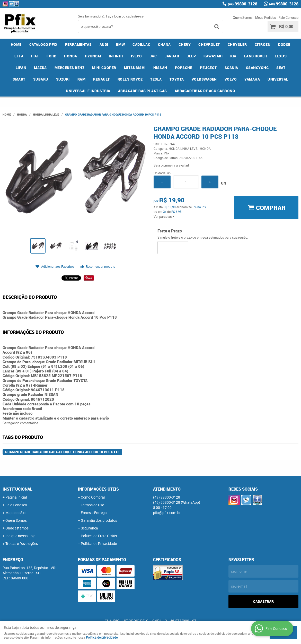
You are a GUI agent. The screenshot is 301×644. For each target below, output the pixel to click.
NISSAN (160, 68)
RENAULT (101, 79)
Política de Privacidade (99, 543)
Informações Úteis (98, 489)
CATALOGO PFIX (43, 44)
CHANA (164, 44)
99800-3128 (243, 4)
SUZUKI (63, 79)
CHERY (185, 44)
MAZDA (40, 68)
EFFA (19, 56)
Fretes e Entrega (94, 513)
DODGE (284, 44)
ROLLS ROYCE (130, 79)
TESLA (156, 79)
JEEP (191, 56)
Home (16, 44)
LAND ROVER (256, 56)
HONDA (71, 56)
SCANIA (231, 68)
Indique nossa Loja (20, 536)
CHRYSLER (237, 44)
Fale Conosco (289, 18)
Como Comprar (93, 497)
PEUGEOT (208, 68)
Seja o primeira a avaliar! (171, 165)
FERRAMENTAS (78, 44)
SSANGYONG (257, 68)
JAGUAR (172, 56)
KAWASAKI (213, 56)
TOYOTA (177, 79)
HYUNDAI (93, 56)
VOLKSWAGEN (204, 79)
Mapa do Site (16, 513)
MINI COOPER (104, 68)
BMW (121, 44)
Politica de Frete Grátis (99, 536)
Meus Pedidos (266, 18)
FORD (51, 56)
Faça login (113, 16)
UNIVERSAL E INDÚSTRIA (88, 91)
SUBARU (41, 79)
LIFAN (21, 68)
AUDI (104, 44)
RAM (82, 79)
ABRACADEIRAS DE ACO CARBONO (205, 91)
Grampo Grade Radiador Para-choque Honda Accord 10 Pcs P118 (62, 452)
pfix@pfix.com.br (167, 513)
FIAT (35, 56)
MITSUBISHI (135, 68)
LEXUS (281, 56)
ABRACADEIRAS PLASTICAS (143, 91)
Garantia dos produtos (99, 520)
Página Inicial (16, 497)
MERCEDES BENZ (70, 68)
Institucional (17, 489)
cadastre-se (135, 16)
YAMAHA (252, 79)
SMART (19, 79)
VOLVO (231, 79)
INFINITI (116, 56)
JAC (153, 56)
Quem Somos (243, 18)
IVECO (136, 56)
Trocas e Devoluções (22, 543)
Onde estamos (17, 528)
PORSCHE (184, 68)
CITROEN (263, 44)
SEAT (281, 68)
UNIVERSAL (278, 79)
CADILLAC (141, 44)
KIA (233, 56)
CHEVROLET (209, 44)
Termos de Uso (92, 505)
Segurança (89, 528)
